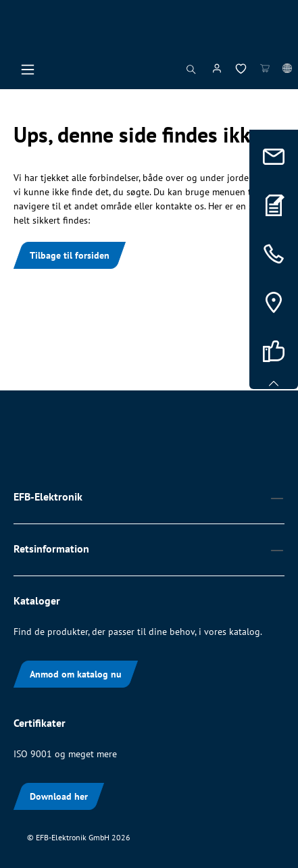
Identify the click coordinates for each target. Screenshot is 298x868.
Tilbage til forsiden (70, 255)
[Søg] (191, 73)
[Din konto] (217, 71)
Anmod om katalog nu (76, 674)
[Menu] (28, 73)
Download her (59, 796)
